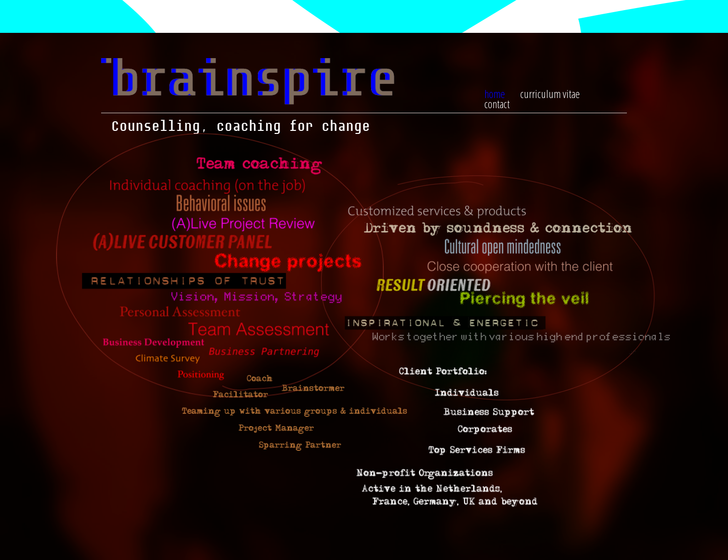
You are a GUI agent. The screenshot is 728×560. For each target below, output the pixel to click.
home (495, 94)
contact (497, 104)
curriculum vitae (550, 94)
